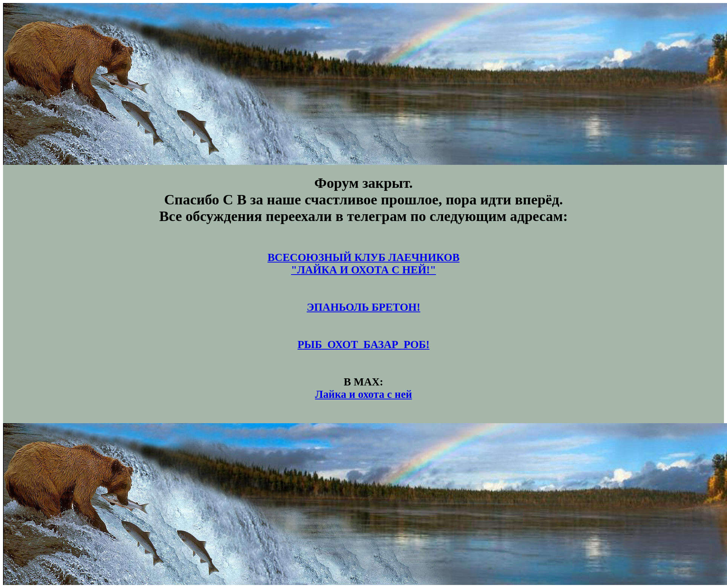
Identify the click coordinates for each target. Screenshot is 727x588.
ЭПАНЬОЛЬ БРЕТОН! (363, 307)
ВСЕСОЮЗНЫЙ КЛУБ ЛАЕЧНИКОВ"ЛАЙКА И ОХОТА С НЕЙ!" (363, 263)
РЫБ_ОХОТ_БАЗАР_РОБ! (363, 344)
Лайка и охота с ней (363, 394)
